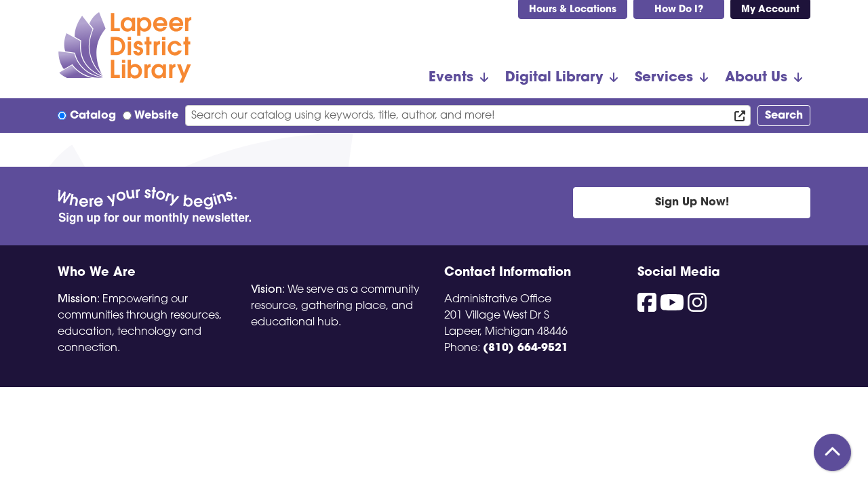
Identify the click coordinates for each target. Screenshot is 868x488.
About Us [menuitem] (756, 78)
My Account (770, 10)
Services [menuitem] (664, 78)
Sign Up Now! (692, 203)
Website (156, 116)
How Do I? (679, 10)
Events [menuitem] (451, 78)
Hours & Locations (573, 10)
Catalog (93, 116)
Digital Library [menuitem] (554, 78)
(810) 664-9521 (526, 348)
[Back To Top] (832, 452)
